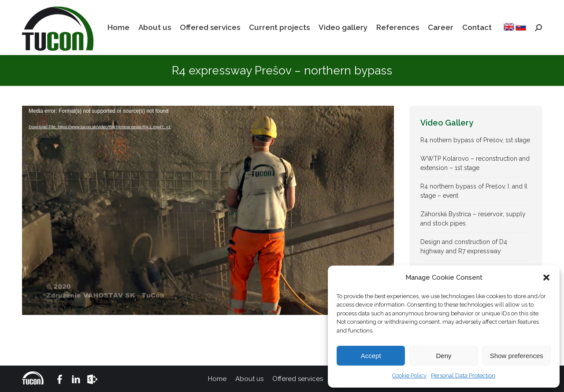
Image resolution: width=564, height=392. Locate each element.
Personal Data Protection (463, 375)
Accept (371, 356)
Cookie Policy (409, 375)
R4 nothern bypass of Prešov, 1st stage (475, 140)
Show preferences (517, 356)
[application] (208, 210)
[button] (546, 277)
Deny (443, 356)
